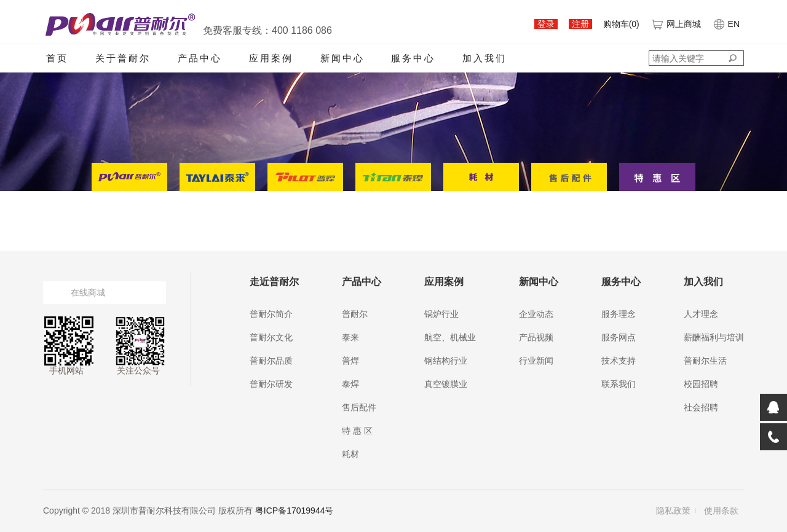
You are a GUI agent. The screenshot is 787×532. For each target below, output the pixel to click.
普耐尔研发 (271, 384)
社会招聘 (701, 407)
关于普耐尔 (123, 58)
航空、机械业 (450, 337)
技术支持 (619, 361)
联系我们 (619, 384)
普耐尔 (355, 314)
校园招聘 (701, 384)
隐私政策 (673, 510)
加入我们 (484, 58)
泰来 (350, 337)
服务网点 (619, 337)
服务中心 (413, 58)
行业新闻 (536, 361)
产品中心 (200, 58)
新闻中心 (342, 58)
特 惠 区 (357, 431)
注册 (580, 24)
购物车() (621, 24)
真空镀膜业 (446, 384)
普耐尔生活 (705, 361)
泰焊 (350, 384)
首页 (57, 58)
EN (726, 24)
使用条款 (721, 510)
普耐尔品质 (271, 361)
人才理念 (701, 314)
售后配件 (359, 407)
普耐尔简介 (271, 314)
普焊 (350, 361)
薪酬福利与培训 (714, 337)
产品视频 (536, 337)
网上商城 (676, 24)
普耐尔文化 (271, 337)
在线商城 (88, 292)
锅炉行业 (441, 314)
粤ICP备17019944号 (295, 510)
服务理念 (619, 314)
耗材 (350, 454)
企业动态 (536, 314)
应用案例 (271, 58)
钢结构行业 (446, 361)
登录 (546, 24)
